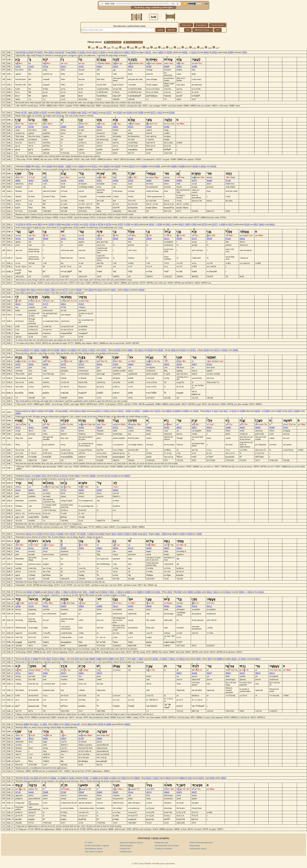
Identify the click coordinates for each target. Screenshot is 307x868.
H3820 (127, 476)
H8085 (28, 166)
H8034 (169, 411)
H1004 (49, 166)
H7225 (51, 592)
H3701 (85, 350)
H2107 (27, 350)
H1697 (40, 534)
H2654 (261, 592)
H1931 (194, 52)
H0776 (64, 673)
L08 (146, 48)
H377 (44, 476)
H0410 (167, 364)
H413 (160, 113)
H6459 (161, 350)
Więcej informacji (218, 25)
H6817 (209, 411)
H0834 (81, 606)
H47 (78, 724)
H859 (40, 224)
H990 (158, 166)
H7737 (65, 290)
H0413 (31, 181)
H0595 (81, 548)
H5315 (131, 127)
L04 (115, 48)
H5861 (62, 659)
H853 (136, 224)
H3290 (61, 166)
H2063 (38, 476)
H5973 (134, 52)
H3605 (58, 113)
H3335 (234, 659)
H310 (183, 350)
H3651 (168, 224)
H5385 (149, 67)
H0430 (149, 548)
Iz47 (218, 30)
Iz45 (188, 30)
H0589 (46, 239)
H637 (134, 659)
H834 (173, 350)
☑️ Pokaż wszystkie (113, 42)
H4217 (49, 659)
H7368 (86, 778)
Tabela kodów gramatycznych (201, 843)
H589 (59, 224)
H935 (85, 592)
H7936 (118, 350)
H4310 (23, 290)
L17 (216, 48)
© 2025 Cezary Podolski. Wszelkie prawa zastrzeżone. (153, 863)
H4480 (144, 166)
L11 (169, 48)
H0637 (194, 364)
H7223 (52, 534)
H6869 (18, 413)
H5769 (73, 534)
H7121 (28, 659)
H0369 (116, 548)
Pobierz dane (186, 25)
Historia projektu (126, 846)
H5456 (206, 350)
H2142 (27, 476)
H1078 (40, 52)
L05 (123, 48)
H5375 (95, 52)
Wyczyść (171, 30)
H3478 (118, 166)
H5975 (138, 411)
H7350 (101, 724)
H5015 (51, 52)
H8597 (224, 778)
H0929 (131, 67)
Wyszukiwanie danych (94, 849)
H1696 (155, 659)
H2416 (116, 67)
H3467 (279, 411)
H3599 (57, 350)
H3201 (84, 113)
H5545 (152, 224)
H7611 (94, 166)
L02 (99, 48)
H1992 (82, 52)
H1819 (47, 290)
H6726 (168, 778)
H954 (77, 476)
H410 (114, 534)
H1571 (153, 113)
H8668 (137, 778)
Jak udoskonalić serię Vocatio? (167, 846)
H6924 (105, 592)
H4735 (148, 52)
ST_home (89, 843)
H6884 (130, 350)
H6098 (190, 592)
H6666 (127, 724)
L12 (177, 48)
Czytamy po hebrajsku (164, 849)
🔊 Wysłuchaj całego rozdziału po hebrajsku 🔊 (153, 7)
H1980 (141, 113)
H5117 (99, 411)
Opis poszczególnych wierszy (131, 843)
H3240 (81, 428)
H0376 (99, 673)
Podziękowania (126, 852)
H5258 (150, 350)
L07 (138, 48)
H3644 (142, 290)
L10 (162, 48)
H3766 (23, 52)
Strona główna (201, 25)
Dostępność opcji (161, 843)
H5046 (29, 592)
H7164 (46, 67)
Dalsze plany (195, 846)
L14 (193, 48)
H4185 (196, 411)
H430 (157, 534)
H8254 (64, 350)
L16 (208, 48)
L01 (91, 48)
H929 (116, 52)
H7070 (104, 350)
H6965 (199, 592)
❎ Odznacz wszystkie (133, 42)
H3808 (73, 113)
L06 (130, 48)
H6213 (181, 224)
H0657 (167, 548)
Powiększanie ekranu (198, 849)
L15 (201, 48)
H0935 (228, 673)
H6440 (235, 350)
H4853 (127, 52)
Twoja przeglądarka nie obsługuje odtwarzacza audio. (140, 4)
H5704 (21, 224)
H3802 (51, 411)
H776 (122, 659)
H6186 (79, 290)
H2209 (51, 224)
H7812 (193, 350)
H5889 (231, 52)
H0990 (179, 181)
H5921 (103, 52)
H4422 (95, 113)
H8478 (99, 428)
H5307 (31, 52)
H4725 (121, 411)
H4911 (114, 290)
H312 (145, 534)
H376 (290, 411)
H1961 (81, 67)
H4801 (111, 659)
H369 (119, 534)
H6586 (93, 476)
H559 (170, 592)
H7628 (172, 113)
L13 (185, 48)
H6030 (257, 411)
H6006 (185, 52)
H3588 (83, 534)
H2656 (194, 606)
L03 (107, 48)
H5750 (204, 224)
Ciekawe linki (125, 849)
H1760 (61, 52)
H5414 (148, 778)
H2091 (37, 350)
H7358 (214, 166)
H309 (106, 778)
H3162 (46, 127)
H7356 (228, 181)
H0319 (46, 606)
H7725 (56, 476)
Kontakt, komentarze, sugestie (97, 846)
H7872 (121, 224)
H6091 (74, 52)
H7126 (26, 778)
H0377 (46, 490)
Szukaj (160, 30)
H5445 (131, 239)
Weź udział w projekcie (94, 852)
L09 (154, 48)
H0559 (131, 606)
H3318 (195, 166)
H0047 (46, 739)
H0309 (116, 792)
